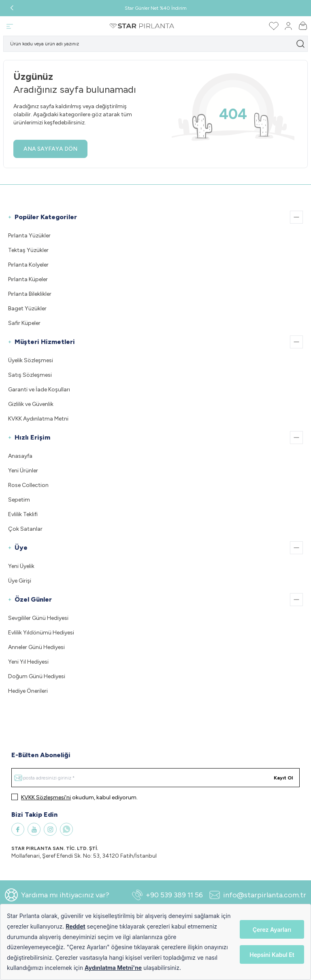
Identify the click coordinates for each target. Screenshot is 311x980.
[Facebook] (18, 829)
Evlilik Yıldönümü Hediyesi (41, 633)
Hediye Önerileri (28, 691)
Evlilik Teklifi (23, 514)
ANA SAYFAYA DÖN (50, 149)
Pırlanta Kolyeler (28, 265)
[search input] (155, 44)
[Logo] (142, 26)
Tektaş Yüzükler (28, 250)
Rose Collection (28, 485)
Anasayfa (20, 456)
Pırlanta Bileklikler (30, 294)
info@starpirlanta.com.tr (258, 895)
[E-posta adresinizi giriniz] (155, 778)
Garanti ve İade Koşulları (39, 390)
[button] (12, 8)
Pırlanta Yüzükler (29, 236)
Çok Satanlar (25, 529)
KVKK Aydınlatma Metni (38, 419)
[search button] (300, 44)
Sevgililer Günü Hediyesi (38, 618)
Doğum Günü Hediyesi (37, 676)
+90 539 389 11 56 (167, 895)
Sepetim (19, 500)
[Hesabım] (288, 26)
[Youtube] (34, 829)
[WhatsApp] (66, 829)
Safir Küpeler (24, 323)
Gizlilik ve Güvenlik (31, 404)
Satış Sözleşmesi (30, 375)
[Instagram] (50, 829)
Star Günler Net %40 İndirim (156, 8)
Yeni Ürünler (23, 471)
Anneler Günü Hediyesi (36, 647)
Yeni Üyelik (21, 566)
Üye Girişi (20, 581)
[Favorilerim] (274, 26)
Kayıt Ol (283, 778)
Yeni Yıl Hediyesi (28, 662)
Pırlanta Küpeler (28, 279)
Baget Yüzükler (27, 309)
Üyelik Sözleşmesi (31, 360)
